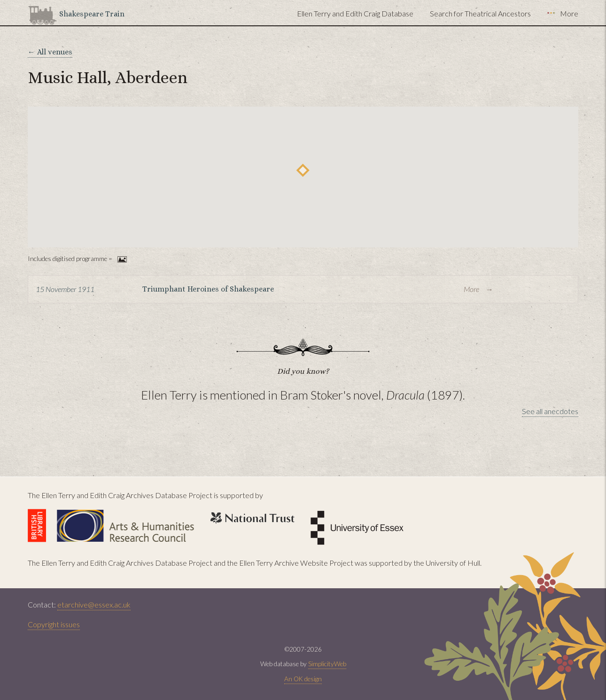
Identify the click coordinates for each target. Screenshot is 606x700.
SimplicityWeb (327, 664)
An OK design (303, 679)
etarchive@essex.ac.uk (94, 604)
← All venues (50, 52)
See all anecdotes (550, 411)
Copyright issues (54, 624)
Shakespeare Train (92, 14)
